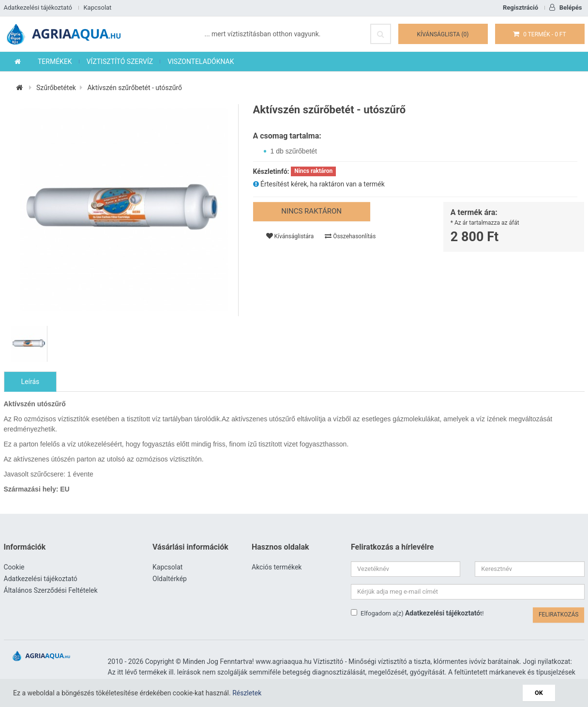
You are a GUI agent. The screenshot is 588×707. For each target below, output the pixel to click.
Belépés (565, 8)
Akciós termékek (277, 567)
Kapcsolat (97, 8)
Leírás (30, 382)
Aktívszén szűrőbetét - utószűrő (135, 88)
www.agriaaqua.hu (284, 661)
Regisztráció (520, 8)
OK (539, 693)
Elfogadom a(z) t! (417, 613)
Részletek (247, 693)
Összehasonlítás (350, 236)
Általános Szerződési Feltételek (51, 590)
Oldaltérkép (170, 579)
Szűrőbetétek (56, 88)
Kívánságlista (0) (443, 34)
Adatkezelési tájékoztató (38, 8)
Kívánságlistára (290, 236)
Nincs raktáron (311, 211)
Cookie (14, 567)
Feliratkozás (559, 615)
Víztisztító (328, 661)
